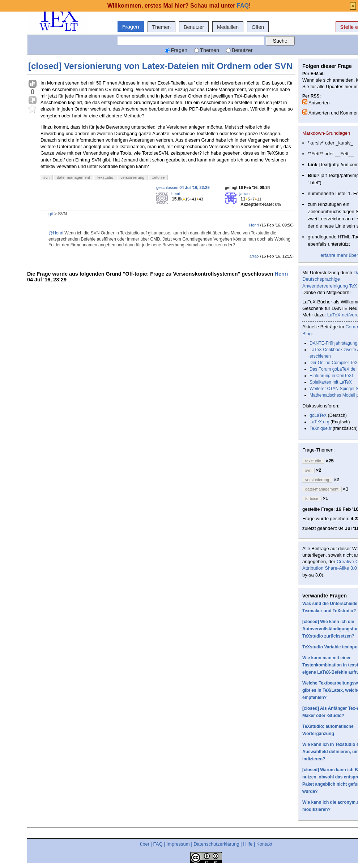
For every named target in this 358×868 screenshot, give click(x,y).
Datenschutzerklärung (216, 844)
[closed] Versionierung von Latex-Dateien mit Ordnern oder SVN (160, 66)
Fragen (131, 27)
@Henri (56, 233)
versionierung (132, 177)
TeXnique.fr (321, 428)
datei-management (73, 177)
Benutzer (194, 27)
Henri (175, 194)
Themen (161, 27)
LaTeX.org (319, 422)
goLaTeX (318, 415)
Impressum (178, 844)
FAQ (158, 844)
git (51, 214)
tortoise (158, 177)
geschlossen (183, 187)
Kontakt (264, 844)
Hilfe (248, 844)
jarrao (244, 194)
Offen (258, 27)
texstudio (105, 177)
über (145, 844)
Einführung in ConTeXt (331, 376)
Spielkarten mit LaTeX (331, 382)
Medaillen (228, 27)
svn (46, 177)
